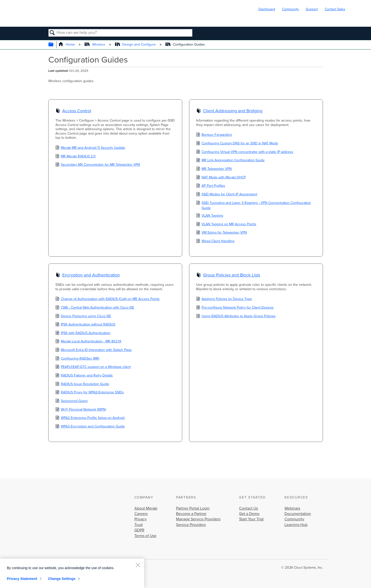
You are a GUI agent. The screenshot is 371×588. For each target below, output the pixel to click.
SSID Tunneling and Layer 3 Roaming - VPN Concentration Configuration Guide (254, 205)
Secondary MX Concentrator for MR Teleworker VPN (98, 165)
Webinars (292, 508)
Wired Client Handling (215, 241)
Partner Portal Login (193, 508)
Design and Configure (136, 44)
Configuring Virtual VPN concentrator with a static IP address (245, 152)
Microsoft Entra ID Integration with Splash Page (94, 350)
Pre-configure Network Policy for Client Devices (235, 308)
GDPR (139, 530)
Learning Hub (296, 525)
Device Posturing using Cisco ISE (83, 316)
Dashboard (267, 9)
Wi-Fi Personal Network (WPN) (81, 410)
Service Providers (191, 525)
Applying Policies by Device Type (224, 299)
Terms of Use (145, 536)
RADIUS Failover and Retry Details (84, 376)
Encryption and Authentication (88, 276)
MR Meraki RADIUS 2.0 (76, 157)
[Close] (138, 565)
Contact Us (249, 508)
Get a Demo (249, 514)
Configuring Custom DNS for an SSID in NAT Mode (237, 144)
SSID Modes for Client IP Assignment (227, 195)
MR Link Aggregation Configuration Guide (230, 161)
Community (290, 9)
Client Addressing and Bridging (229, 112)
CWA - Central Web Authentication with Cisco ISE (95, 308)
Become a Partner (191, 514)
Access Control (73, 112)
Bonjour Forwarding (214, 135)
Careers (141, 514)
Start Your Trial (251, 519)
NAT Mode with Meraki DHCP (221, 178)
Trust (139, 525)
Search (53, 33)
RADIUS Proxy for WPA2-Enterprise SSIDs (90, 393)
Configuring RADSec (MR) (77, 359)
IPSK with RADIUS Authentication (83, 333)
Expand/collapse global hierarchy (54, 45)
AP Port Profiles (211, 186)
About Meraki (146, 508)
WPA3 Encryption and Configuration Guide (90, 427)
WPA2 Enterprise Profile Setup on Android (90, 418)
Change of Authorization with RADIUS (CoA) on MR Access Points (108, 299)
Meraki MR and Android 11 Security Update (90, 148)
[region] (72, 573)
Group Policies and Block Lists (228, 276)
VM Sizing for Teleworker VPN (222, 233)
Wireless (95, 44)
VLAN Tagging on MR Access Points (226, 225)
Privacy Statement (22, 579)
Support (312, 9)
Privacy (141, 519)
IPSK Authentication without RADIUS (85, 325)
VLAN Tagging (210, 216)
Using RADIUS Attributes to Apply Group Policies (236, 316)
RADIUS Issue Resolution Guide (82, 384)
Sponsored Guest (71, 401)
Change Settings (62, 579)
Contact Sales (335, 9)
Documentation (298, 514)
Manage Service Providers (198, 519)
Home (67, 44)
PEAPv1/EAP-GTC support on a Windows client (93, 367)
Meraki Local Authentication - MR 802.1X (88, 342)
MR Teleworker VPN (214, 169)
